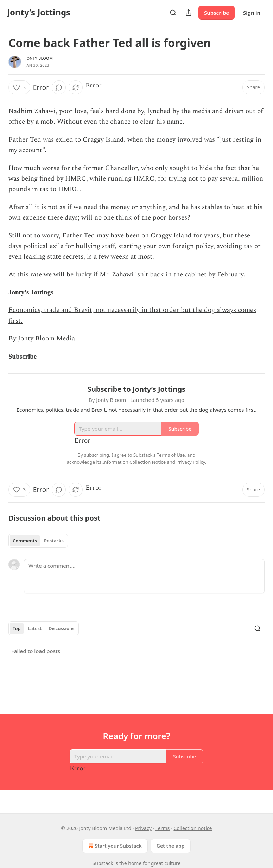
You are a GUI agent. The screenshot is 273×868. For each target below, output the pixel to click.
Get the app (171, 846)
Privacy (143, 828)
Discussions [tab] (62, 628)
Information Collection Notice (134, 462)
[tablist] (38, 541)
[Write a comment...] (144, 576)
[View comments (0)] (59, 87)
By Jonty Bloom (31, 338)
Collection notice (193, 828)
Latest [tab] (35, 628)
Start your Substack (114, 846)
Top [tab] (17, 628)
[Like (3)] (19, 87)
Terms (163, 828)
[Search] (173, 13)
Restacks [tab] (54, 541)
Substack (103, 863)
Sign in (252, 13)
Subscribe (217, 13)
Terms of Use (171, 455)
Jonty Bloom (39, 58)
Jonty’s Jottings (31, 292)
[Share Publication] (189, 13)
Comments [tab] (25, 541)
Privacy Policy (191, 462)
